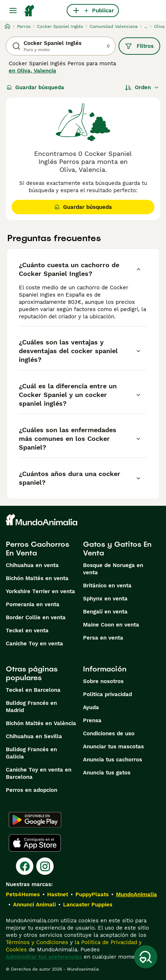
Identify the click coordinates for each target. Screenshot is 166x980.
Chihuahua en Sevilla (34, 736)
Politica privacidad (107, 694)
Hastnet (58, 894)
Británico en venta (107, 586)
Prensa (92, 720)
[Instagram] (45, 866)
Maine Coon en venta (111, 625)
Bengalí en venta (105, 612)
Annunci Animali (34, 905)
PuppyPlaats (92, 894)
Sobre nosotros (103, 681)
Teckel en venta (27, 630)
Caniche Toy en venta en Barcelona (39, 773)
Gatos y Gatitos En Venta (117, 549)
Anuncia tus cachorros (113, 760)
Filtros (139, 46)
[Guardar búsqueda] (146, 957)
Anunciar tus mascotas (113, 747)
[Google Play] (35, 820)
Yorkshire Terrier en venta (40, 591)
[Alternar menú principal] (13, 11)
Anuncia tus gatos (107, 773)
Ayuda (91, 707)
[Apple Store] (35, 843)
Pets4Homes (23, 894)
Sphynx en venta (105, 599)
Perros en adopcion (32, 790)
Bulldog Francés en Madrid (31, 707)
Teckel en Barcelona (33, 690)
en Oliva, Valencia (32, 71)
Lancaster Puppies (88, 905)
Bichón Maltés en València (41, 723)
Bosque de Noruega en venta (113, 569)
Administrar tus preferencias (44, 957)
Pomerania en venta (33, 604)
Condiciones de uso (109, 733)
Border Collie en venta (36, 617)
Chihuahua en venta (32, 565)
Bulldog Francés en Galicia (31, 753)
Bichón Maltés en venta (37, 578)
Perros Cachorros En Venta (38, 549)
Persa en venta (103, 638)
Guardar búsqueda (35, 87)
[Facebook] (25, 866)
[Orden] (142, 87)
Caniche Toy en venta (34, 644)
